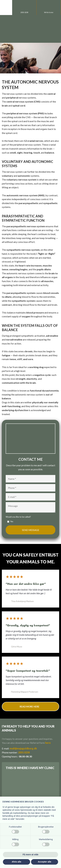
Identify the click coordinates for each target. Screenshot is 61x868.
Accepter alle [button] (44, 862)
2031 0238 (24, 752)
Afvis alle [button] (17, 862)
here (48, 743)
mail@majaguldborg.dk (23, 748)
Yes (12, 521)
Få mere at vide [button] (31, 855)
